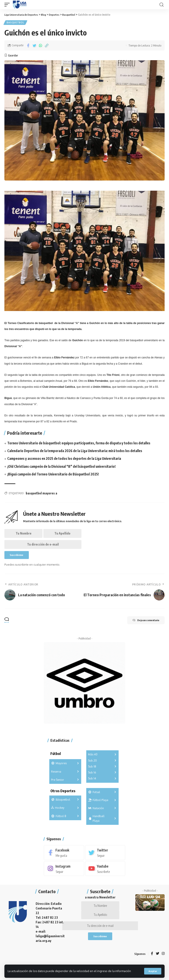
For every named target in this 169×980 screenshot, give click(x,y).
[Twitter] (105, 858)
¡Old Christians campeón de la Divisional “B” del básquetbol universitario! (65, 468)
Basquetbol (16, 23)
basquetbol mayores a (41, 494)
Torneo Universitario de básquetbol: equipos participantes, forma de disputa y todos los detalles (83, 444)
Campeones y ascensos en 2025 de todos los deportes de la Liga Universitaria (68, 460)
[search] (162, 5)
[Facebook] (64, 858)
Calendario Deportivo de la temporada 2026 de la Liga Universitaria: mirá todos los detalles (78, 452)
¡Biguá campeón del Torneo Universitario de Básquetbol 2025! (56, 475)
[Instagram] (64, 875)
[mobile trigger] (8, 5)
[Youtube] (105, 875)
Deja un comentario (141, 626)
